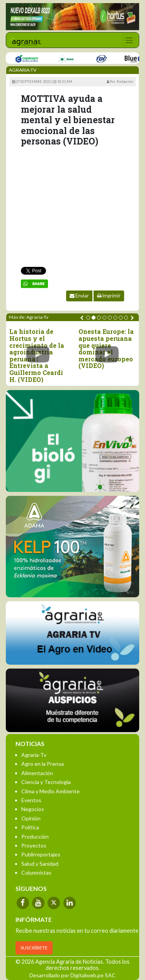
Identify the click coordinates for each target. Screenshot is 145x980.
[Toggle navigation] (129, 40)
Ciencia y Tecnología (46, 782)
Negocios (33, 809)
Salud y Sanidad (40, 864)
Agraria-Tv (34, 755)
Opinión (31, 818)
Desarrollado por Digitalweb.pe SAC (72, 975)
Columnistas (36, 873)
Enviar (79, 296)
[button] (88, 318)
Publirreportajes (41, 854)
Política (30, 827)
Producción (35, 836)
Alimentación (37, 773)
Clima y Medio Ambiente (50, 791)
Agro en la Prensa (43, 764)
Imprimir (109, 296)
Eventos (31, 800)
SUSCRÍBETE (34, 948)
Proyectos (34, 845)
